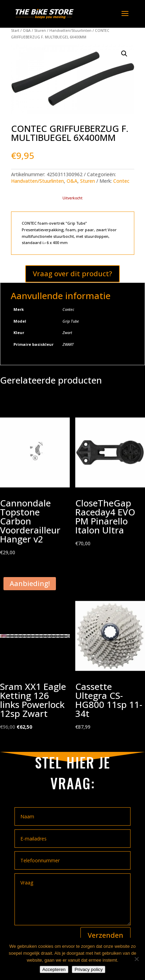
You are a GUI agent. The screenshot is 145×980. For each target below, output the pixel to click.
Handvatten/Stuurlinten (70, 30)
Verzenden (105, 935)
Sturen (40, 30)
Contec (121, 181)
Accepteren (54, 969)
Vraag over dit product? (72, 274)
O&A (27, 30)
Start (15, 30)
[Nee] (136, 959)
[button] (124, 54)
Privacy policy (89, 969)
